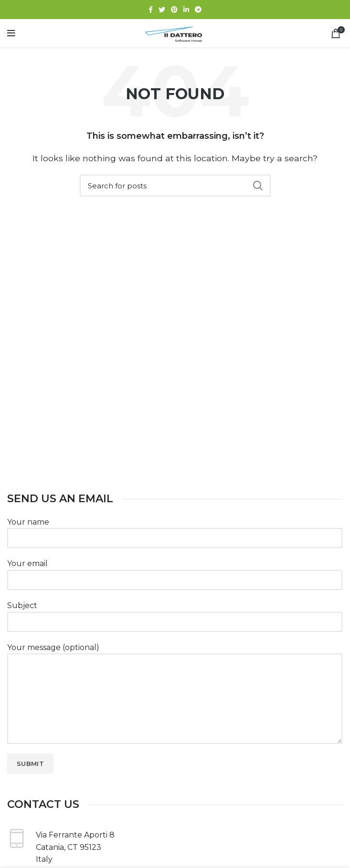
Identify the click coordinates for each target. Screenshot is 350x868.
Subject (175, 613)
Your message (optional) (175, 673)
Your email (175, 571)
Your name (175, 530)
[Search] (175, 186)
